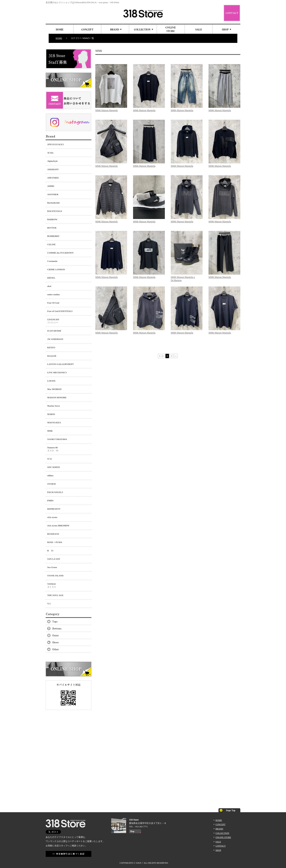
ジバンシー (69, 321)
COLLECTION (222, 833)
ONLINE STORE (223, 837)
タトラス (69, 585)
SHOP (218, 850)
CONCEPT (220, 824)
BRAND (219, 829)
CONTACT (221, 846)
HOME (59, 38)
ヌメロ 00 (69, 449)
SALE (218, 842)
